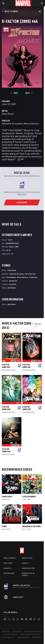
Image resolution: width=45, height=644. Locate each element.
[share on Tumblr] (18, 620)
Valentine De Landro (12, 123)
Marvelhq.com (28, 568)
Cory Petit (13, 284)
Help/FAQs (8, 563)
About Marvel (10, 558)
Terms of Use (6, 631)
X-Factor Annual (29, 497)
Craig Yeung (33, 277)
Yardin (13, 370)
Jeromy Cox (13, 281)
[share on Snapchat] (26, 620)
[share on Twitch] (35, 620)
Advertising (27, 558)
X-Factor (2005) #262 (6, 366)
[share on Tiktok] (39, 620)
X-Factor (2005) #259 (27, 408)
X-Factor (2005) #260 (6, 408)
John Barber (11, 288)
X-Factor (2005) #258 (6, 450)
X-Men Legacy (7, 497)
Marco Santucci (31, 123)
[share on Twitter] (9, 620)
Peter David (8, 114)
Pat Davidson (11, 277)
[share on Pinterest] (30, 620)
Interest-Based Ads (24, 637)
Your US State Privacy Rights (33, 631)
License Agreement (8, 637)
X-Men (4, 526)
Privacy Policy (17, 631)
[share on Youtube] (22, 620)
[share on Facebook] (5, 620)
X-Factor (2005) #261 (27, 366)
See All (38, 325)
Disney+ (25, 563)
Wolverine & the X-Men (31, 526)
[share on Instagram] (13, 620)
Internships (9, 573)
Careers (7, 568)
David (3, 370)
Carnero (29, 412)
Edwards (8, 370)
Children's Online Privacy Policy (30, 634)
